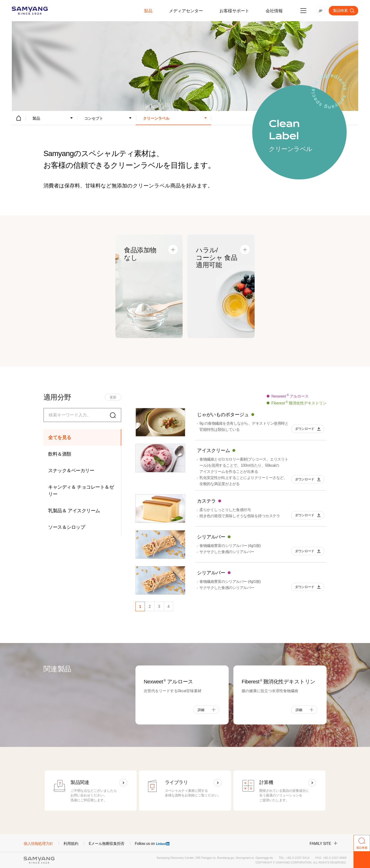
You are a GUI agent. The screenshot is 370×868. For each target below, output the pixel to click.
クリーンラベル (156, 118)
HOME (19, 118)
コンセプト (94, 118)
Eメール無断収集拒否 (107, 844)
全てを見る (60, 437)
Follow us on (152, 844)
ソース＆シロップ (67, 527)
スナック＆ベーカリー (71, 470)
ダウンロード (305, 429)
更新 (113, 397)
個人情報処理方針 (38, 844)
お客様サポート (234, 11)
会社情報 (274, 11)
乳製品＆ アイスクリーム (74, 511)
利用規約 (71, 844)
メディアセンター (186, 11)
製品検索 (340, 11)
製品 (148, 11)
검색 (114, 415)
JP (320, 11)
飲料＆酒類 (60, 454)
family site (320, 844)
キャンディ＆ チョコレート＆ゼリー (81, 491)
